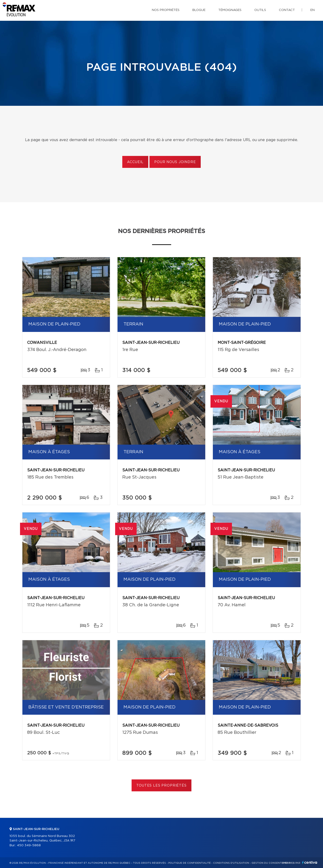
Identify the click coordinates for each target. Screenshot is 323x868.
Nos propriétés (166, 10)
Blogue (199, 10)
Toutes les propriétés (161, 786)
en (313, 10)
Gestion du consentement (271, 863)
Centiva (310, 862)
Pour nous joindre (175, 162)
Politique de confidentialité (190, 863)
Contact (287, 10)
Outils (260, 10)
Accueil (135, 162)
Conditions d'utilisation (231, 863)
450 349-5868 (29, 845)
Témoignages (230, 10)
